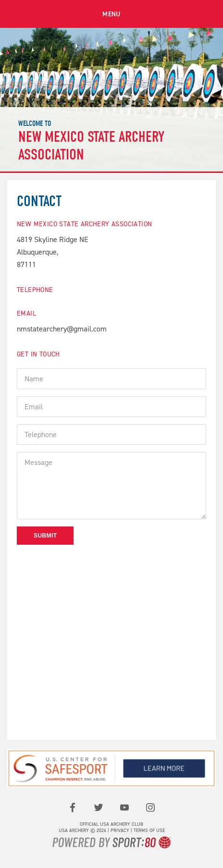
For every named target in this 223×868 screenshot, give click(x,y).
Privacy (120, 830)
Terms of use (149, 830)
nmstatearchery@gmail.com (62, 329)
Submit (45, 536)
